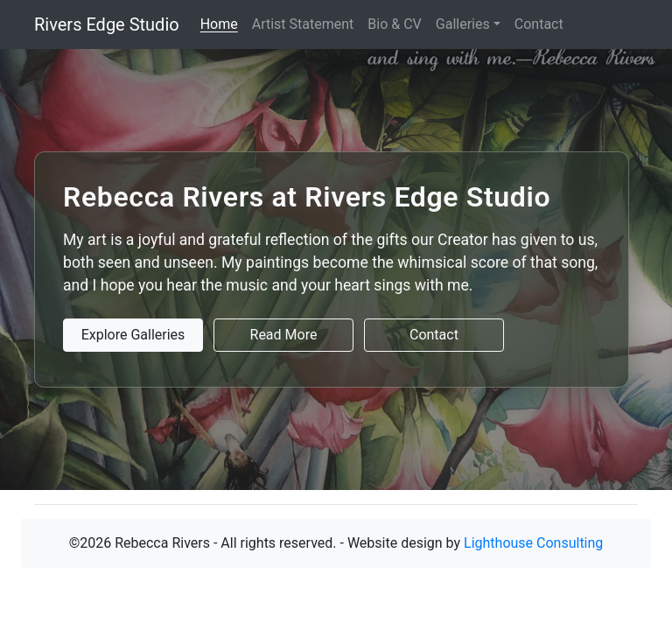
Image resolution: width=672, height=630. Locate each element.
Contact (539, 24)
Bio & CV (394, 24)
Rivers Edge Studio (107, 24)
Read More (284, 335)
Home (219, 24)
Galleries (463, 24)
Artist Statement (303, 24)
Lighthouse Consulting (533, 543)
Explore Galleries (133, 335)
